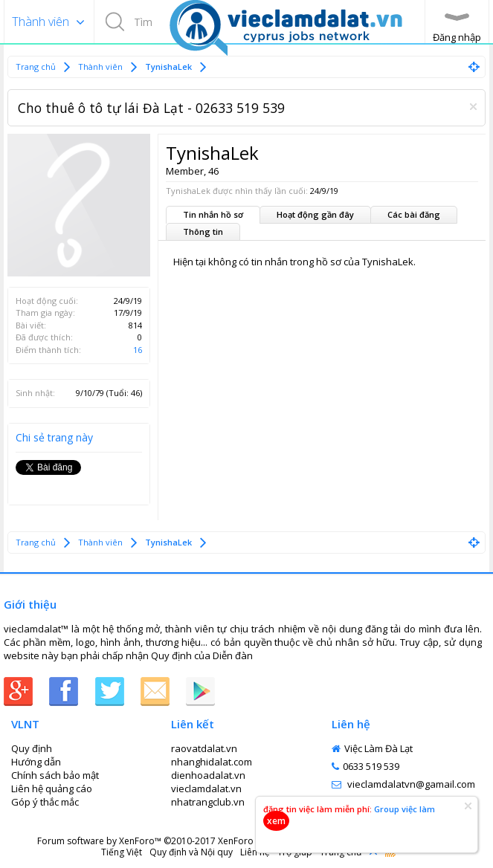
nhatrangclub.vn (208, 802)
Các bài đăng (414, 214)
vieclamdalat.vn (206, 788)
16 (138, 350)
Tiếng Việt (122, 852)
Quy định (171, 655)
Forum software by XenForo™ (154, 841)
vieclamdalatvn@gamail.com (403, 784)
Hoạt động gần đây (315, 214)
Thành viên (41, 22)
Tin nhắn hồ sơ (213, 214)
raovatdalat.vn (204, 748)
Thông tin (203, 231)
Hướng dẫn (36, 762)
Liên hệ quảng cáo (52, 788)
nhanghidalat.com (212, 762)
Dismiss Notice (473, 107)
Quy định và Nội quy (191, 852)
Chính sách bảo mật (55, 775)
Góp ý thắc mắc (45, 802)
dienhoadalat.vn (208, 775)
